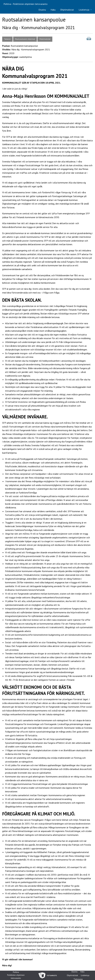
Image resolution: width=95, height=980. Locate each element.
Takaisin (7, 39)
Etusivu (42, 10)
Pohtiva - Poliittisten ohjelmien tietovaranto (26, 4)
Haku (53, 10)
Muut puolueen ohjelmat (25, 39)
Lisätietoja (84, 10)
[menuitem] (42, 10)
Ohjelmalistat (67, 10)
